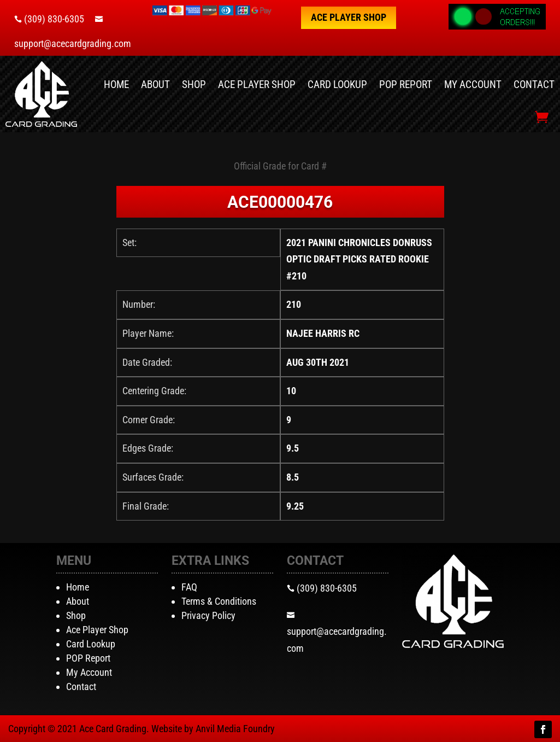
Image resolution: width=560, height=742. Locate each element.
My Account (473, 84)
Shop (194, 84)
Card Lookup (337, 84)
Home (116, 84)
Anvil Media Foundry (235, 729)
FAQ (189, 587)
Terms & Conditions (219, 601)
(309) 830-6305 (54, 19)
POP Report (406, 84)
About (155, 84)
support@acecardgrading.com (73, 43)
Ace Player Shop (349, 17)
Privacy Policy (208, 615)
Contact (534, 84)
